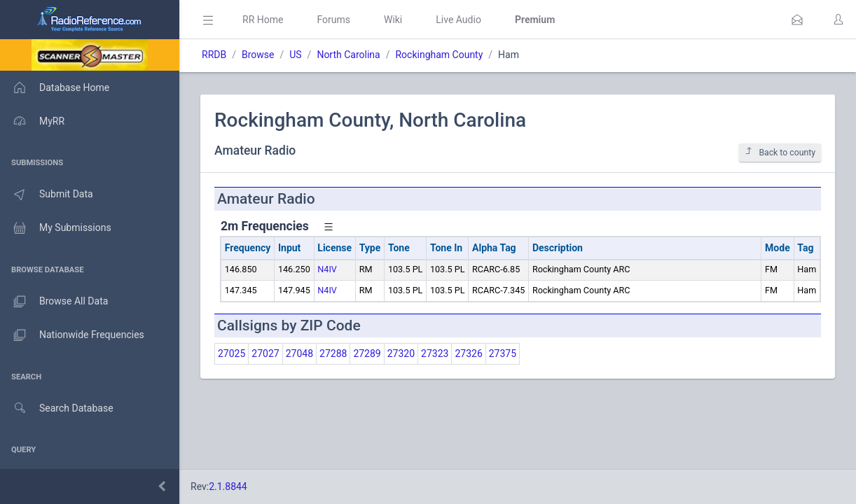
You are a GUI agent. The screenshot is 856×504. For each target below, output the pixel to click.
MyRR (32, 121)
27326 (468, 353)
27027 (265, 353)
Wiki (393, 20)
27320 (401, 353)
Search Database (57, 408)
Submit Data (47, 195)
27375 (503, 353)
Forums (333, 20)
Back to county (780, 152)
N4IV (327, 269)
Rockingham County (439, 55)
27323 (435, 353)
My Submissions (56, 228)
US (295, 55)
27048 (299, 353)
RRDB (214, 55)
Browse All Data (54, 302)
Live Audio (458, 20)
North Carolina (348, 55)
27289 (367, 353)
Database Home (55, 87)
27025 (232, 353)
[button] (797, 20)
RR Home (263, 20)
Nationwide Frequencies (72, 335)
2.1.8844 (228, 486)
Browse (258, 55)
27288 (333, 353)
